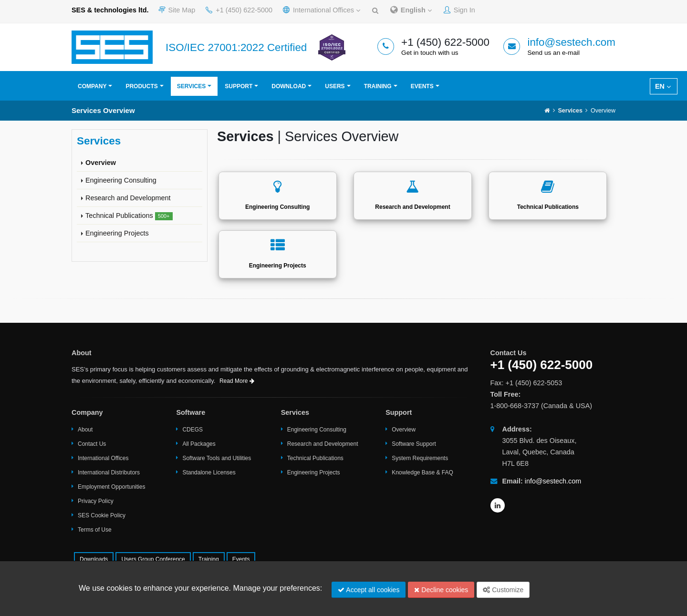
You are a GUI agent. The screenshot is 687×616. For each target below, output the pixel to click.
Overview (101, 163)
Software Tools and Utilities (217, 458)
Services (191, 86)
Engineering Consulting (121, 180)
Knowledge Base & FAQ (422, 472)
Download (289, 86)
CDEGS (193, 430)
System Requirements (420, 458)
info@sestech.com (571, 42)
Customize (503, 590)
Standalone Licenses (209, 472)
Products (141, 86)
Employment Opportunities (111, 487)
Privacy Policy (96, 501)
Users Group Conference (153, 559)
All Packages (199, 444)
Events (422, 86)
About (85, 430)
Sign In (459, 10)
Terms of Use (95, 530)
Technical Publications (129, 216)
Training (378, 86)
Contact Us (92, 444)
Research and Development (128, 198)
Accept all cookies (369, 590)
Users (335, 86)
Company (92, 86)
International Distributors (109, 472)
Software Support (414, 444)
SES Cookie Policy (102, 515)
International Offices (322, 10)
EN (663, 86)
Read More (237, 381)
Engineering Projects (117, 233)
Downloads (94, 559)
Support (239, 86)
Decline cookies (441, 590)
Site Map (177, 10)
